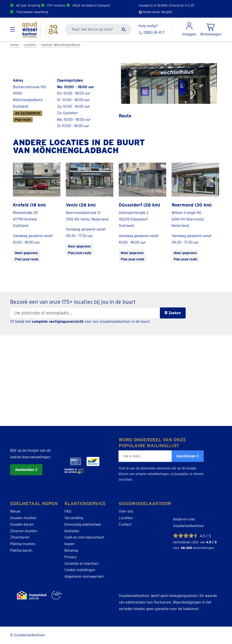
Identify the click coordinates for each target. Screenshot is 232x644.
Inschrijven (188, 456)
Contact (125, 524)
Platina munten (23, 544)
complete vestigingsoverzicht (58, 322)
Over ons (126, 511)
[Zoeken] (124, 29)
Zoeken (173, 313)
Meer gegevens (26, 253)
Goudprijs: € (153, 5)
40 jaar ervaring (28, 5)
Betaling (71, 550)
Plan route (23, 120)
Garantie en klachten (82, 564)
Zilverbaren (20, 537)
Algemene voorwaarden (84, 576)
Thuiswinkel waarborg (32, 12)
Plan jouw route (27, 259)
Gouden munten (23, 518)
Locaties (126, 518)
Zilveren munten (24, 531)
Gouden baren (22, 524)
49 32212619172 (28, 113)
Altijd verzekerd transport (91, 5)
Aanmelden (26, 470)
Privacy (71, 557)
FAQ (68, 511)
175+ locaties (56, 5)
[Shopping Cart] (211, 29)
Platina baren (21, 550)
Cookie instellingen (80, 570)
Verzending (74, 518)
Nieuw (15, 511)
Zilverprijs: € (181, 5)
